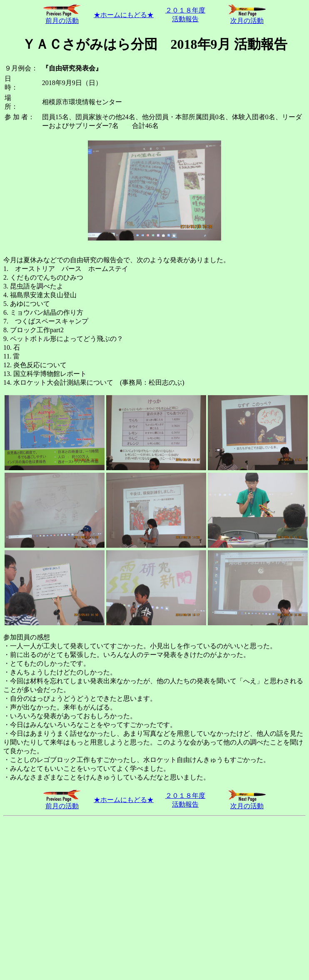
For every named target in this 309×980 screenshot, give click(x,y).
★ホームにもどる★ (124, 15)
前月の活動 (62, 18)
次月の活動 (247, 18)
